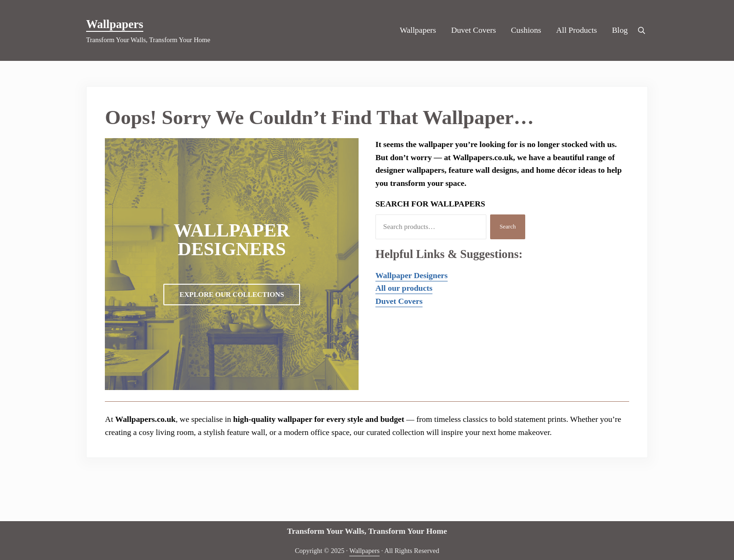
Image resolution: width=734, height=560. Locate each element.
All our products (404, 288)
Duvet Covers (399, 301)
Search (508, 227)
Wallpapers (115, 24)
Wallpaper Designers (411, 276)
